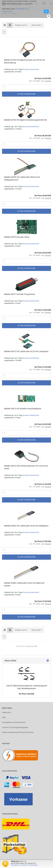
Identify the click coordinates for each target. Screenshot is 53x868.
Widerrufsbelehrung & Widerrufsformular (18, 732)
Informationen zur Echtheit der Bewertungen (24, 865)
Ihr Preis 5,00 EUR (26, 694)
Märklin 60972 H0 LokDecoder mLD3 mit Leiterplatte (26, 351)
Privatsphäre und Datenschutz (14, 722)
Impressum (6, 712)
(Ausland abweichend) (31, 69)
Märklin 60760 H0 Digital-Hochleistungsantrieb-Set (25, 120)
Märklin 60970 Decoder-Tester (17, 237)
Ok (46, 11)
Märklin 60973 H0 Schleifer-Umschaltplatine (23, 409)
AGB (4, 717)
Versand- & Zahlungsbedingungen (15, 727)
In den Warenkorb (26, 94)
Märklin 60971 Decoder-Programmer (20, 294)
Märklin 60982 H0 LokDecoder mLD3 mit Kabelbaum (26, 526)
